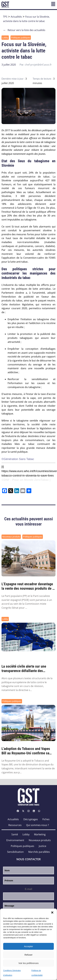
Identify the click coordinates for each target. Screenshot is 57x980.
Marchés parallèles (39, 852)
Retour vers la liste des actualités (24, 30)
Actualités (16, 17)
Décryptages (31, 819)
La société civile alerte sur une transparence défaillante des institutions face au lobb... (24, 669)
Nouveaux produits (11, 537)
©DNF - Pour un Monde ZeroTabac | (26, 480)
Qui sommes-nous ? (37, 825)
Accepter (28, 946)
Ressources (15, 825)
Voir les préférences (28, 963)
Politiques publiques (21, 38)
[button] (52, 912)
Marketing (40, 834)
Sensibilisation (15, 852)
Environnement (15, 840)
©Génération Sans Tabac (18, 459)
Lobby (5, 38)
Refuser (28, 955)
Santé (15, 834)
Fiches (46, 819)
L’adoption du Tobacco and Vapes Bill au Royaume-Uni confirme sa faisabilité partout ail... (26, 751)
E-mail (28, 889)
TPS (5, 17)
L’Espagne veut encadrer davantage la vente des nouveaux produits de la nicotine (28, 586)
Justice (42, 846)
